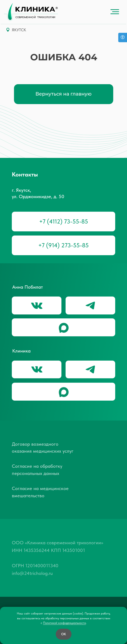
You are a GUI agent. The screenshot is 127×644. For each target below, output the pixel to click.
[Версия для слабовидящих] (123, 38)
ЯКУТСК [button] (19, 30)
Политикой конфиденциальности (64, 623)
